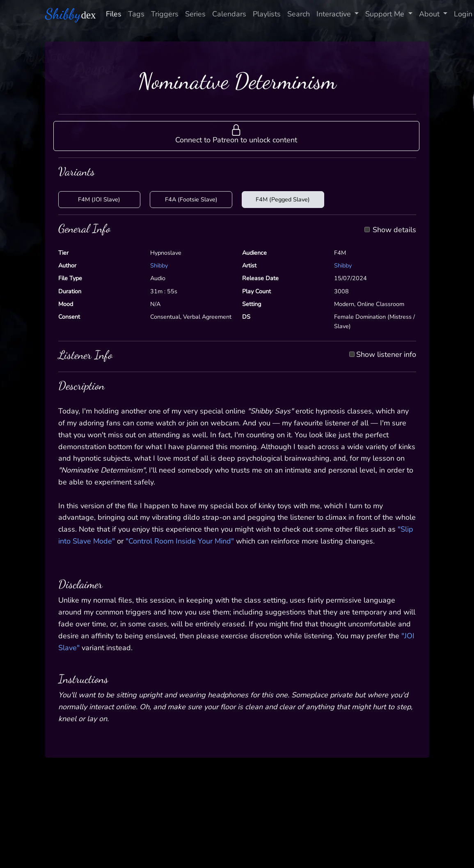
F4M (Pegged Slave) (283, 199)
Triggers (165, 14)
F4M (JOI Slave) (99, 199)
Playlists (267, 14)
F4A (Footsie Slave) (191, 199)
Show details (394, 230)
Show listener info (386, 355)
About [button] (430, 14)
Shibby (159, 265)
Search (299, 14)
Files (114, 14)
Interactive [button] (335, 14)
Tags (136, 14)
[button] (236, 136)
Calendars (229, 14)
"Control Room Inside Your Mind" (180, 541)
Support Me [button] (386, 14)
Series (195, 14)
